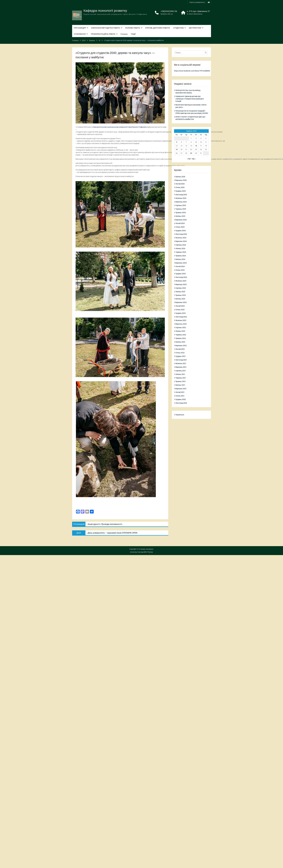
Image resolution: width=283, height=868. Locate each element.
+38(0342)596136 (169, 11)
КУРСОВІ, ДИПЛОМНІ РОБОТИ (158, 28)
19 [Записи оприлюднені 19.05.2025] (177, 150)
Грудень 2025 (181, 191)
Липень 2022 (180, 331)
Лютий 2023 (180, 306)
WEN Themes (148, 552)
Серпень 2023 (181, 288)
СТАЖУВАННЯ (80, 34)
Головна (124, 34)
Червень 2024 (181, 252)
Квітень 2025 (180, 216)
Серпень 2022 (181, 327)
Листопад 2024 (181, 234)
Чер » (194, 159)
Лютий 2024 (180, 266)
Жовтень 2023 (181, 281)
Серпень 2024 (181, 245)
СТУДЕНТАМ (178, 28)
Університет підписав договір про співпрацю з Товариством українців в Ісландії (190, 99)
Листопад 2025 (181, 194)
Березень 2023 (181, 302)
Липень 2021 (180, 374)
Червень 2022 (181, 335)
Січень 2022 (180, 353)
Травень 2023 (181, 295)
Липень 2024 (180, 248)
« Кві (189, 159)
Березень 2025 (181, 220)
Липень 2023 (180, 291)
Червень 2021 (181, 378)
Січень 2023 (180, 309)
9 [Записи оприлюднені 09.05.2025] (196, 142)
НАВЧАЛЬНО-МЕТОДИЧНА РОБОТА (106, 28)
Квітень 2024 (180, 259)
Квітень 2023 (180, 299)
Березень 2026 (181, 180)
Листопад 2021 (181, 360)
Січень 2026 (180, 187)
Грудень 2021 (181, 356)
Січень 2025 (180, 227)
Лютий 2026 (180, 184)
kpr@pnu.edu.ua (167, 14)
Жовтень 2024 (181, 238)
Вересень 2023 (181, 284)
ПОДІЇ (133, 34)
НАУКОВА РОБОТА (133, 28)
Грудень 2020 (181, 399)
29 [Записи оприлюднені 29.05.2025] (191, 153)
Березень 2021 (181, 389)
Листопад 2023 (181, 277)
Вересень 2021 (181, 367)
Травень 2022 (181, 338)
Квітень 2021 (180, 385)
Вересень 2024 (181, 241)
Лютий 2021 (180, 392)
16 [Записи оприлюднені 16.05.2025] (196, 146)
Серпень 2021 (181, 371)
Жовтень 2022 (181, 320)
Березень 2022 (181, 345)
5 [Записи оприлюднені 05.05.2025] (177, 142)
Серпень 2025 (181, 205)
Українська (180, 415)
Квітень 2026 (180, 177)
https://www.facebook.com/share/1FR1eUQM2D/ (192, 71)
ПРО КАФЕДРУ (80, 28)
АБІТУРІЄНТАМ (195, 28)
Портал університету (197, 2)
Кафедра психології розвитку (105, 10)
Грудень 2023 (181, 274)
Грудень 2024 (181, 230)
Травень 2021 (181, 381)
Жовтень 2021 (181, 363)
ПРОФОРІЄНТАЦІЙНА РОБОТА (103, 34)
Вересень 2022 (181, 324)
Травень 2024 (181, 256)
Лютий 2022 (180, 349)
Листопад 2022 (181, 317)
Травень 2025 (181, 212)
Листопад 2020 (181, 403)
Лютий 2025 (180, 223)
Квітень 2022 (180, 342)
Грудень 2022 (181, 313)
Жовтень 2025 (181, 198)
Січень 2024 (180, 270)
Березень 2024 (181, 263)
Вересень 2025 (181, 202)
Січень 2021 (180, 396)
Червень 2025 (181, 209)
